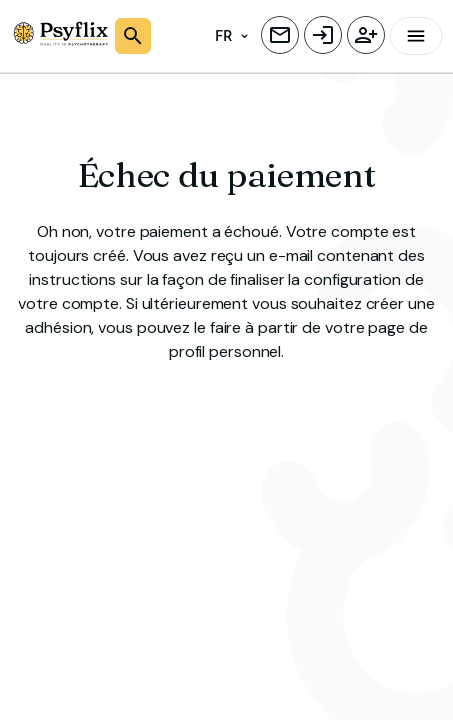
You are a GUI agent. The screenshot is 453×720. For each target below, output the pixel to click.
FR (231, 36)
